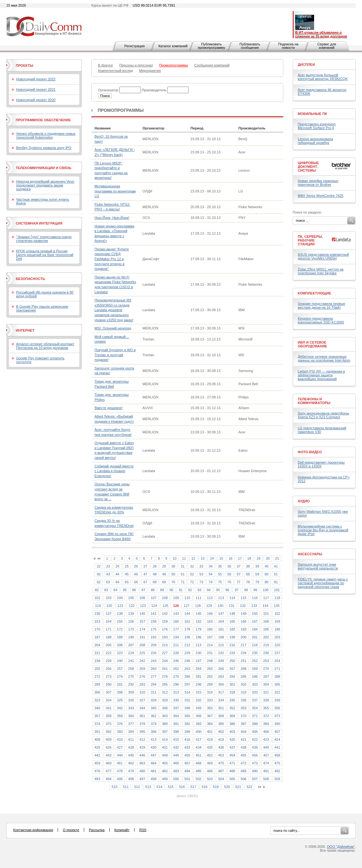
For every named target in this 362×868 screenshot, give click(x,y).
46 (136, 574)
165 (232, 621)
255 (97, 669)
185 (266, 629)
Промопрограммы (121, 110)
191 (142, 637)
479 (131, 771)
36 (229, 566)
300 (221, 684)
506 (244, 779)
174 (142, 629)
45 (127, 574)
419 (221, 740)
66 (136, 582)
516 (182, 787)
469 (210, 763)
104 (120, 598)
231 (210, 653)
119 (98, 606)
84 (115, 590)
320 (255, 692)
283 (221, 677)
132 (243, 606)
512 (137, 787)
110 (187, 598)
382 (187, 724)
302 (244, 684)
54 (210, 574)
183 (244, 629)
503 (210, 779)
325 (120, 700)
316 (210, 692)
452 (210, 755)
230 (198, 653)
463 (142, 763)
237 (277, 653)
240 (120, 661)
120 (109, 606)
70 (173, 582)
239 (108, 661)
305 (277, 684)
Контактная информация (33, 830)
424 (277, 740)
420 (232, 740)
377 (131, 724)
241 (131, 661)
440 (266, 747)
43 (108, 574)
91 (181, 590)
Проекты (24, 66)
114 (232, 598)
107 (153, 598)
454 (232, 755)
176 (165, 629)
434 (198, 747)
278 (165, 677)
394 (131, 732)
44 (117, 574)
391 (97, 732)
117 (266, 598)
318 (232, 692)
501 (187, 779)
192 (153, 637)
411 (131, 740)
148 (232, 614)
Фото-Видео (310, 452)
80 (267, 582)
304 (266, 684)
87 (143, 590)
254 (277, 661)
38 (248, 566)
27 (145, 566)
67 (145, 582)
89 (162, 590)
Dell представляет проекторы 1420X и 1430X (321, 464)
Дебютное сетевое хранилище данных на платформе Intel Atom (324, 358)
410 (120, 740)
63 (108, 582)
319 (244, 692)
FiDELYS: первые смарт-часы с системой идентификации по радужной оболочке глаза (323, 583)
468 (198, 763)
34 (210, 566)
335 (232, 700)
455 (244, 755)
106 (142, 598)
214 (210, 645)
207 (131, 645)
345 (153, 708)
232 (221, 653)
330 (176, 700)
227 (165, 653)
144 (187, 614)
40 (267, 566)
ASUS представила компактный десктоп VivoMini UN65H (323, 256)
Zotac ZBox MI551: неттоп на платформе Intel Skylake (321, 271)
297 (187, 684)
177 (176, 629)
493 (97, 779)
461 (120, 763)
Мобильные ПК (312, 114)
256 (108, 669)
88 (153, 590)
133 (254, 606)
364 (176, 716)
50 (173, 574)
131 (232, 606)
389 (266, 724)
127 (187, 606)
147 (221, 614)
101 (277, 590)
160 (176, 621)
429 (142, 747)
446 (142, 755)
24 (117, 566)
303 (255, 684)
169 (277, 621)
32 (192, 566)
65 (127, 582)
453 (221, 755)
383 (198, 724)
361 (142, 716)
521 (238, 787)
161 (187, 621)
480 (142, 771)
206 (120, 645)
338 (266, 700)
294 (153, 684)
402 (221, 732)
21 (277, 558)
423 (266, 740)
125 (165, 606)
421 (244, 740)
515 (171, 787)
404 (244, 732)
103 (108, 598)
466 (176, 763)
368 (221, 716)
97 (237, 590)
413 (153, 740)
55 (220, 574)
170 (97, 629)
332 (198, 700)
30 (173, 566)
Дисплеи (306, 65)
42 (99, 574)
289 (97, 684)
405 (255, 732)
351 (221, 708)
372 (266, 716)
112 (210, 598)
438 (244, 747)
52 (192, 574)
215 (221, 645)
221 (97, 653)
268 (244, 669)
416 (187, 740)
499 (165, 779)
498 (153, 779)
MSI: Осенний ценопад (113, 328)
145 (198, 614)
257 (120, 669)
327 (142, 700)
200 (244, 637)
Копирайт (122, 830)
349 (198, 708)
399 (187, 732)
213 (198, 645)
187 (97, 637)
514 (159, 787)
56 (229, 574)
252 (255, 661)
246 (187, 661)
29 (164, 566)
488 (232, 771)
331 (187, 700)
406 (266, 732)
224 (131, 653)
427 (120, 747)
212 (187, 645)
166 (244, 621)
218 (255, 645)
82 (97, 590)
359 (120, 716)
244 (165, 661)
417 (198, 740)
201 (255, 637)
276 (142, 677)
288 (277, 677)
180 (210, 629)
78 (248, 582)
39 (257, 566)
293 (142, 684)
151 (266, 614)
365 (187, 716)
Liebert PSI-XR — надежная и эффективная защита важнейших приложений (321, 375)
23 (108, 566)
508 (266, 779)
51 (183, 574)
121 (120, 606)
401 (210, 732)
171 (108, 629)
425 (97, 747)
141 (153, 614)
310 (142, 692)
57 (238, 574)
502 (198, 779)
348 (187, 708)
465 (165, 763)
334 (221, 700)
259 (142, 669)
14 (212, 558)
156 (131, 621)
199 (232, 637)
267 (232, 669)
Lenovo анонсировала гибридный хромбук (315, 141)
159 (165, 621)
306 (97, 692)
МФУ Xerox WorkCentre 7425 (321, 196)
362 (153, 716)
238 (97, 661)
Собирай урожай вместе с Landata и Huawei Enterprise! (114, 471)
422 (255, 740)
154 (108, 621)
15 (221, 558)
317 (221, 692)
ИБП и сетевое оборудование (312, 344)
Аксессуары (310, 554)
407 (277, 732)
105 (131, 598)
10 (175, 558)
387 (244, 724)
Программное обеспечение (43, 120)
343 (131, 708)
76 (229, 582)
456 (255, 755)
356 (277, 708)
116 (255, 598)
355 (266, 708)
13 (203, 558)
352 (232, 708)
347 (176, 708)
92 (190, 590)
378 (142, 724)
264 (198, 669)
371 (255, 716)
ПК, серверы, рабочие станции (310, 240)
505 (232, 779)
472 (244, 763)
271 (277, 669)
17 (240, 558)
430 (153, 747)
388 (255, 724)
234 (244, 653)
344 (142, 708)
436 (221, 747)
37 (238, 566)
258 (131, 669)
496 (131, 779)
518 (204, 787)
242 (142, 661)
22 (99, 566)
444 (120, 755)
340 (97, 708)
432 (176, 747)
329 (165, 700)
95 (218, 590)
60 (267, 574)
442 (97, 755)
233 (232, 653)
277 (153, 677)
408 (97, 740)
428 (131, 747)
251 (244, 661)
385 (221, 724)
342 (120, 708)
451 (198, 755)
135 (277, 606)
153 (97, 621)
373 (277, 716)
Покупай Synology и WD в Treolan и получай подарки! (115, 355)
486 (210, 771)
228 (176, 653)
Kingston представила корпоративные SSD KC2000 (321, 320)
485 (198, 771)
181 (221, 629)
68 (155, 582)
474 (266, 763)
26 (136, 566)
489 (244, 771)
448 (165, 755)
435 (210, 747)
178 (187, 629)
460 (108, 763)
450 (187, 755)
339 (277, 700)
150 (255, 614)
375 (108, 724)
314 (187, 692)
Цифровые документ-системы (308, 167)
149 (244, 614)
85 (125, 590)
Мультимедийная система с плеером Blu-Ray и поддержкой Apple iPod (323, 530)
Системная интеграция (39, 223)
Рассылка (97, 830)
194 (176, 637)
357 (97, 716)
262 (176, 669)
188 (108, 637)
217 (244, 645)
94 (209, 590)
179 (198, 629)
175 (153, 629)
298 (198, 684)
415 (176, 740)
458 (277, 755)
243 (153, 661)
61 (276, 574)
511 (126, 787)
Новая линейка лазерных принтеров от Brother (318, 183)
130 (220, 606)
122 (132, 606)
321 (266, 692)
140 (142, 614)
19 (258, 558)
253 (266, 661)
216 (232, 645)
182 (232, 629)
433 (187, 747)
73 (201, 582)
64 (117, 582)
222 (108, 653)
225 (142, 653)
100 (266, 590)
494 (108, 779)
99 (255, 590)
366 (198, 716)
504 (221, 779)
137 (108, 614)
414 (165, 740)
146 (210, 614)
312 (165, 692)
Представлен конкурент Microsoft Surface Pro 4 (317, 126)
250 (232, 661)
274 (120, 677)
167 (255, 621)
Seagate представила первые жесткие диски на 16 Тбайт (322, 306)
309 (131, 692)
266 (221, 669)
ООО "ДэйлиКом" (341, 847)
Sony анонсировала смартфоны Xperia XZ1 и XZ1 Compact (323, 415)
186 (277, 629)
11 (184, 558)
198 (221, 637)
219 (266, 645)
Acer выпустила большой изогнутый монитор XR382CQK (323, 77)
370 (244, 716)
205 (108, 645)
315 (198, 692)
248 (210, 661)
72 (192, 582)
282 (210, 677)
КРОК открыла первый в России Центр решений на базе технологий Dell (45, 255)
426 (108, 747)
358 (108, 716)
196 (198, 637)
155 (120, 621)
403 (232, 732)
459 (97, 763)
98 (246, 590)
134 (265, 606)
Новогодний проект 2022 (36, 79)
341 (108, 708)
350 (210, 708)
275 (131, 677)
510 (114, 787)
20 (268, 558)
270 (266, 669)
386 (232, 724)
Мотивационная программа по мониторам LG (115, 191)
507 (255, 779)
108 (165, 598)
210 (165, 645)
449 (176, 755)
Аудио (304, 501)
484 (187, 771)
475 (277, 763)
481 (153, 771)
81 (276, 582)
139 (131, 614)
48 (155, 574)
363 (165, 716)
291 (120, 684)
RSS (143, 830)
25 (127, 566)
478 (120, 771)
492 (277, 771)
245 (176, 661)
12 (193, 558)
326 (131, 700)
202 (266, 637)
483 (176, 771)
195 (187, 637)
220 (277, 645)
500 (176, 779)
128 (198, 606)
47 (145, 574)
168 (266, 621)
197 (210, 637)
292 (131, 684)
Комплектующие (314, 293)
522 (250, 787)
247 (198, 661)
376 (120, 724)
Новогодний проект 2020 (36, 100)
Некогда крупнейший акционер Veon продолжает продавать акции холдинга (45, 185)
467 (187, 763)
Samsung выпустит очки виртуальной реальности (318, 566)
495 (120, 779)
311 (153, 692)
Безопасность (30, 279)
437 (232, 747)
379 (153, 724)
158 (153, 621)
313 (176, 692)
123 (143, 606)
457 (266, 755)
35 (220, 566)
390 (277, 724)
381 (176, 724)
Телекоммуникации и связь (43, 168)
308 (120, 692)
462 (131, 763)
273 (108, 677)
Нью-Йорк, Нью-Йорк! (112, 218)
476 (97, 771)
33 (201, 566)
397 (165, 732)
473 (255, 763)
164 (221, 621)
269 (255, 669)
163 (210, 621)
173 (131, 629)
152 (277, 614)
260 (153, 669)
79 (257, 582)
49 (164, 574)
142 (165, 614)
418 (210, 740)
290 (108, 684)
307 (108, 692)
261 (165, 669)
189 (120, 637)
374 (97, 724)
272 (97, 677)
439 (255, 747)
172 (120, 629)
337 (255, 700)
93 (199, 590)
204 (97, 645)
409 (108, 740)
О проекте (71, 830)
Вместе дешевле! (109, 408)
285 (244, 677)
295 (165, 684)
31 (183, 566)
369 (232, 716)
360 (131, 716)
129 (209, 606)
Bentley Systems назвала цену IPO (44, 148)
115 (244, 598)
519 (216, 787)
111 (198, 598)
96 (227, 590)
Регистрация (135, 46)
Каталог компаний (173, 46)
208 (142, 645)
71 (183, 582)
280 (187, 677)
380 (165, 724)
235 (255, 653)
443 (108, 755)
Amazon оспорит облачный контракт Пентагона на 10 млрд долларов (45, 346)
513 (148, 787)
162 (198, 621)
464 (153, 763)
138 (120, 614)
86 (134, 590)
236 (266, 653)
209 (153, 645)
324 (108, 700)
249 (221, 661)
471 (232, 763)
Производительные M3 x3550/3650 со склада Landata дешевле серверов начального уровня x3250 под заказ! (114, 310)
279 (176, 677)
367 (210, 716)
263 (187, 669)
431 (165, 747)
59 (257, 574)
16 (231, 558)
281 (198, 677)
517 (193, 787)
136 (97, 614)
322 (277, 692)
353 (244, 708)
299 (210, 684)
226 (153, 653)
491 (266, 771)
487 (221, 771)
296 (176, 684)
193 (165, 637)
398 (176, 732)
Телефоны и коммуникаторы (314, 401)
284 (232, 677)
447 (153, 755)
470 (221, 763)
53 (201, 574)
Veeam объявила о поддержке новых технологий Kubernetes (46, 135)
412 (142, 740)
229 (187, 653)
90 (171, 590)
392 (108, 732)
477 (108, 771)
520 (227, 787)
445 (131, 755)
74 (210, 582)
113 (221, 598)
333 (210, 700)
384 (210, 724)
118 (277, 598)
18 (249, 558)
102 (97, 598)
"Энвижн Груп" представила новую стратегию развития (44, 239)
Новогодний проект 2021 (36, 89)
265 (210, 669)
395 (142, 732)
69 (164, 582)
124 (154, 606)
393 (120, 732)
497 (142, 779)
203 (277, 637)
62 (99, 582)
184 (255, 629)
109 (176, 598)
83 (106, 590)
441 (277, 747)
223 (120, 653)
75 (220, 582)
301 (232, 684)
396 (153, 732)
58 (248, 574)
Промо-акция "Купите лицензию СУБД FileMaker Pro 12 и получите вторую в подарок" (112, 259)
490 (255, 771)
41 (276, 566)
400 (198, 732)
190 (131, 637)
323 (97, 700)
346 (165, 708)
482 (165, 771)
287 (266, 677)
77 (238, 582)
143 (176, 614)
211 (176, 645)
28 (155, 566)
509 (277, 779)
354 (255, 708)
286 (255, 677)
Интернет (25, 330)
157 (142, 621)
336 (244, 700)
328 (153, 700)
